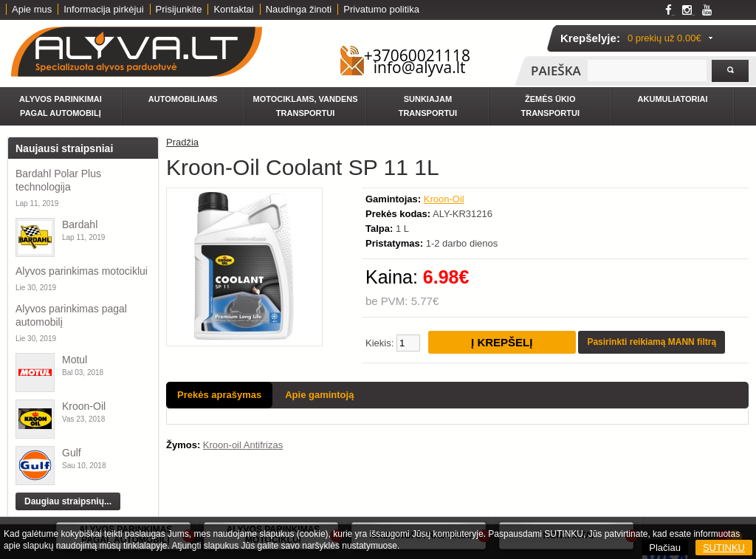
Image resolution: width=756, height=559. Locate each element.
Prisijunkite (179, 9)
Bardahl (80, 224)
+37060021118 (417, 55)
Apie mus (32, 9)
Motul (75, 360)
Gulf (72, 453)
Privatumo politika (381, 9)
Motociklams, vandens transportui (306, 106)
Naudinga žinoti (299, 9)
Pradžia (182, 142)
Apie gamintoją (319, 395)
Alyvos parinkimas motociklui (82, 271)
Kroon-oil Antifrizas (243, 445)
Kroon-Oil (84, 406)
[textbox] (647, 71)
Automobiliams (183, 99)
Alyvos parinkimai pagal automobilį (61, 106)
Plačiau (665, 548)
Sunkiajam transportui (428, 106)
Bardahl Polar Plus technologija (58, 180)
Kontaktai (233, 9)
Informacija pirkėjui (103, 9)
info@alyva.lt (420, 67)
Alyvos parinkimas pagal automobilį (71, 315)
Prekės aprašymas (219, 395)
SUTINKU (724, 548)
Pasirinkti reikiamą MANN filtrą (652, 342)
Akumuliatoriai (673, 99)
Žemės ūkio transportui (550, 106)
